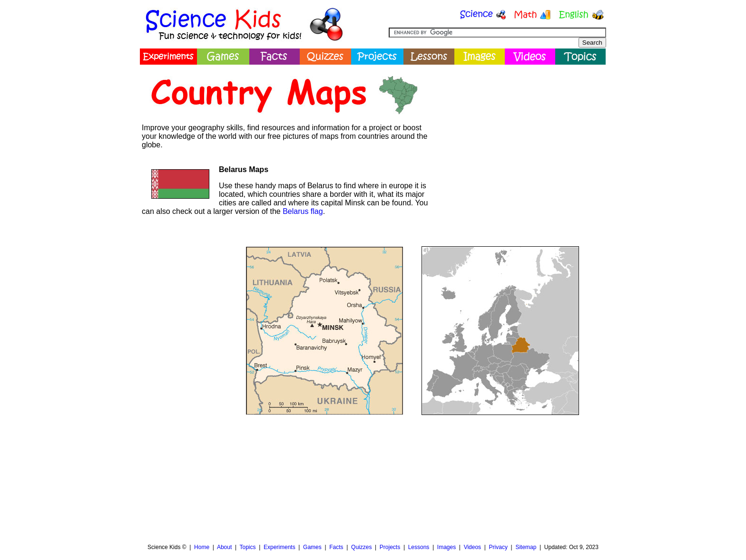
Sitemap (526, 547)
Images (447, 547)
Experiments (280, 547)
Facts (336, 547)
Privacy (498, 547)
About (224, 547)
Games (312, 547)
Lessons (419, 547)
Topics (247, 547)
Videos (472, 547)
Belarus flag (303, 211)
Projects (390, 547)
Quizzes (361, 547)
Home (202, 547)
